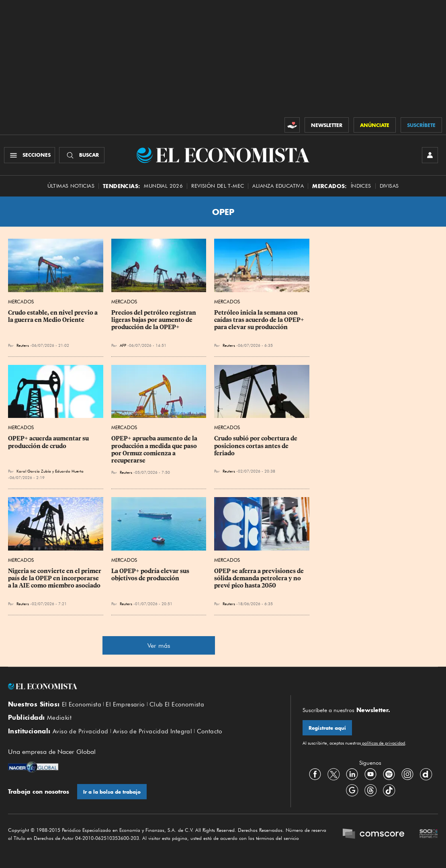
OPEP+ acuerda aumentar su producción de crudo (49, 442)
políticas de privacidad (383, 743)
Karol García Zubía (34, 471)
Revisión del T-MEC (218, 186)
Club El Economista (177, 704)
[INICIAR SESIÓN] (430, 155)
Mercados (21, 302)
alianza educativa (278, 186)
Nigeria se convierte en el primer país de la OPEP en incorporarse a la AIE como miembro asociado (55, 578)
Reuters (23, 345)
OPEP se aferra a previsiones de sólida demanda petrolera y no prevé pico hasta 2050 (260, 578)
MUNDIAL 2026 (163, 186)
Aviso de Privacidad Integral (152, 731)
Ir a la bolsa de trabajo (112, 792)
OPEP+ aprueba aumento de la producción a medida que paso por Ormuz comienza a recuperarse (155, 449)
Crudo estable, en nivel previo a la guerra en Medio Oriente (53, 316)
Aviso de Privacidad (81, 731)
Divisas (389, 186)
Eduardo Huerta (69, 471)
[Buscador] (82, 155)
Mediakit (59, 718)
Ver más (159, 646)
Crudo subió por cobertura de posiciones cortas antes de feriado (256, 446)
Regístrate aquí (327, 728)
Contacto (210, 731)
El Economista (82, 704)
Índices (361, 186)
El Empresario (125, 704)
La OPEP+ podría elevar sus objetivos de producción (151, 575)
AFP (123, 345)
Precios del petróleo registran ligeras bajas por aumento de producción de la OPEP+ (154, 320)
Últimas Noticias (71, 186)
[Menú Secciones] (30, 155)
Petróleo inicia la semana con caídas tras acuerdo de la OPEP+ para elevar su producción (260, 320)
